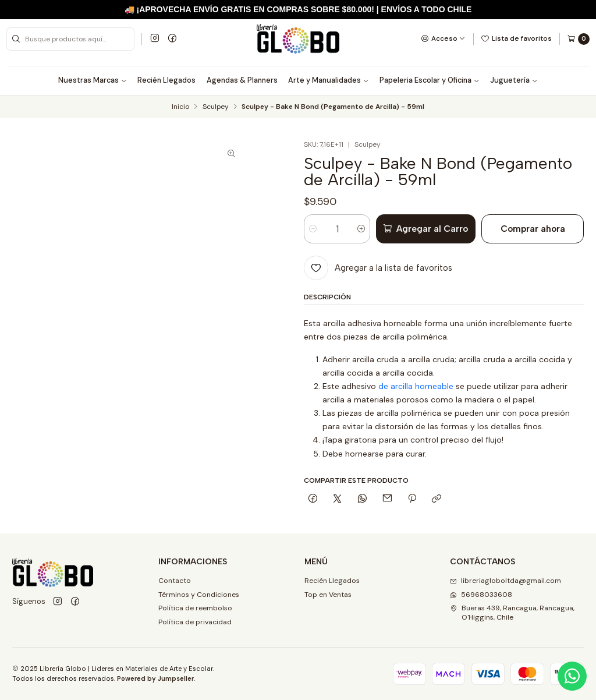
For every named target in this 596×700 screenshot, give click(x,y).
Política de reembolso (195, 608)
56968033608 (481, 595)
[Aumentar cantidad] (361, 229)
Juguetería (514, 80)
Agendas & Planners (242, 80)
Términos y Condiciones (199, 595)
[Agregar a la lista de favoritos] (378, 268)
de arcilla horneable (416, 386)
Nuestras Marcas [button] (93, 80)
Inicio (180, 107)
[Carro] (578, 39)
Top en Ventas (328, 595)
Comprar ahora (533, 229)
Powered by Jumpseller (155, 678)
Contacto (175, 581)
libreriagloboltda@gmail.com (505, 581)
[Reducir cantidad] (313, 229)
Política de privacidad (195, 622)
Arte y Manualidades (329, 80)
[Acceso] (443, 38)
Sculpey (216, 107)
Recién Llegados (166, 80)
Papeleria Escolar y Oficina (430, 80)
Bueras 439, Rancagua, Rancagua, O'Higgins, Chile (512, 612)
